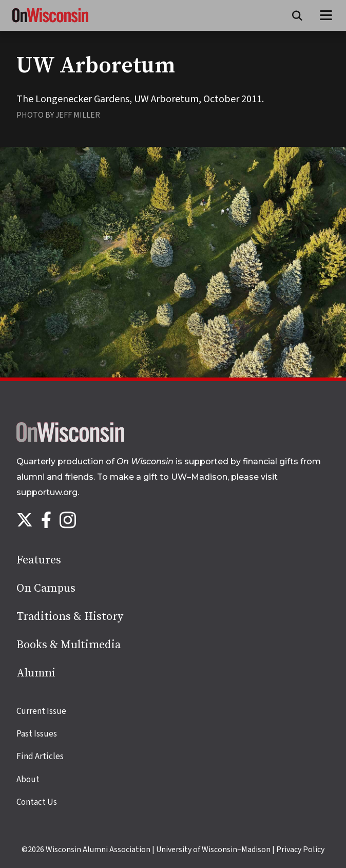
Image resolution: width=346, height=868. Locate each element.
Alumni (36, 673)
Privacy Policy (300, 850)
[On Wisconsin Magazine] (50, 23)
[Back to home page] (70, 440)
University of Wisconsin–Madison (213, 850)
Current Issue (41, 711)
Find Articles (40, 757)
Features (39, 560)
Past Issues (37, 734)
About (28, 780)
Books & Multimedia (69, 645)
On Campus (46, 588)
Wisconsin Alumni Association (98, 850)
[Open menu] (326, 15)
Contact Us (37, 802)
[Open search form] (297, 15)
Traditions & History (70, 617)
